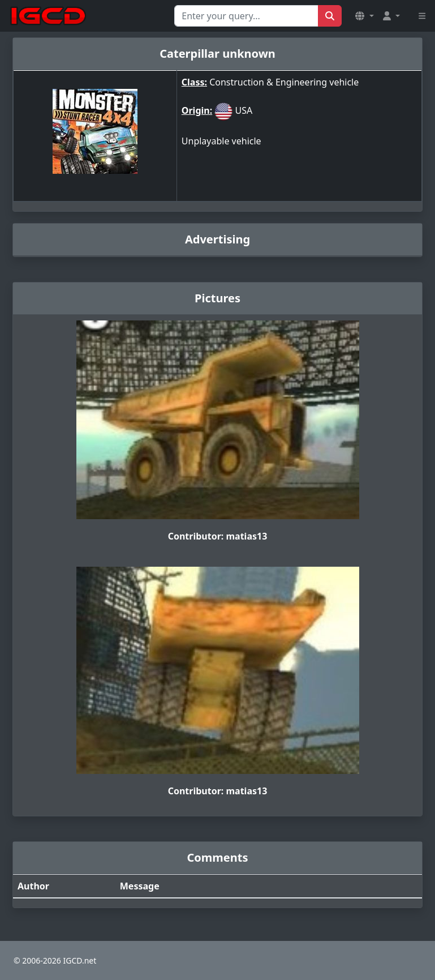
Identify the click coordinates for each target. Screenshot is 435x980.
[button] (364, 16)
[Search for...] (246, 16)
